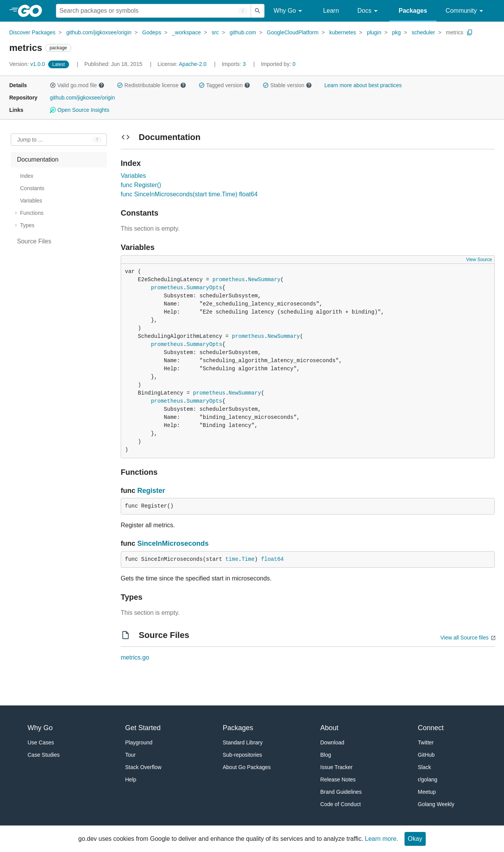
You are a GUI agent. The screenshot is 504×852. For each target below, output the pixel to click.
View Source (479, 260)
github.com (243, 32)
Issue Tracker (337, 767)
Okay (415, 839)
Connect (431, 728)
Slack (425, 767)
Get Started (143, 728)
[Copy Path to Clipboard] (470, 32)
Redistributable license (152, 85)
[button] (53, 85)
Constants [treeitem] (32, 188)
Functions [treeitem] (32, 213)
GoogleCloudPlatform (293, 32)
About (330, 728)
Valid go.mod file (77, 85)
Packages (413, 11)
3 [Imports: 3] (234, 64)
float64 (272, 559)
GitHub (426, 755)
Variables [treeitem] (31, 201)
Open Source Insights (79, 110)
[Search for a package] (153, 11)
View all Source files (464, 638)
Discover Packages (32, 32)
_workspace (186, 32)
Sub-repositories (243, 755)
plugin (374, 32)
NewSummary (264, 280)
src (215, 32)
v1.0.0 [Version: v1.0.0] (28, 64)
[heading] (33, 11)
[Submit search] (258, 11)
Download (332, 742)
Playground (139, 742)
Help (131, 779)
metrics (454, 32)
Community (466, 11)
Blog (326, 755)
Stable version (287, 85)
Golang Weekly (436, 804)
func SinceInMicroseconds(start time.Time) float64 (189, 194)
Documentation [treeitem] (38, 159)
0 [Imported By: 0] (278, 64)
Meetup (427, 792)
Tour (131, 755)
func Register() (141, 185)
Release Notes (338, 779)
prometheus (229, 280)
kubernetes (343, 32)
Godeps (152, 32)
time (232, 559)
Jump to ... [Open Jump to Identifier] (30, 140)
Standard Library (243, 742)
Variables (133, 176)
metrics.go (135, 657)
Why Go (289, 11)
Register (151, 491)
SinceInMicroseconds (173, 543)
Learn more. (381, 839)
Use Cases (41, 742)
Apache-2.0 (193, 64)
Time (248, 559)
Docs (369, 11)
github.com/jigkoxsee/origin (99, 32)
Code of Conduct (341, 804)
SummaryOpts (204, 288)
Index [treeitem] (27, 176)
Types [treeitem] (27, 225)
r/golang (428, 779)
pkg (397, 32)
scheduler (423, 32)
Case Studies (44, 755)
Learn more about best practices (363, 85)
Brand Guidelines (341, 792)
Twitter (426, 742)
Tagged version (224, 85)
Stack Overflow (143, 767)
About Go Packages (247, 767)
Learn (331, 11)
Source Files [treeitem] (34, 241)
